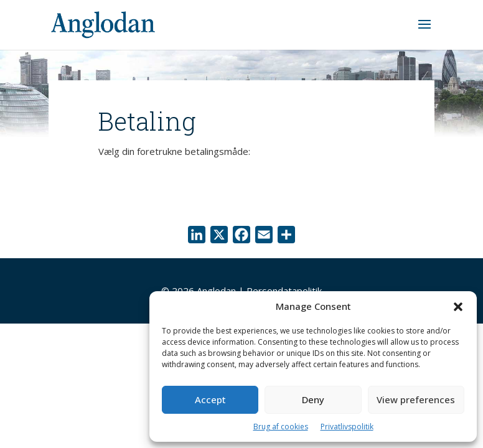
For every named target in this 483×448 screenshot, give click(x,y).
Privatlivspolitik (347, 427)
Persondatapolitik (284, 291)
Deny (313, 399)
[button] (458, 307)
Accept (210, 399)
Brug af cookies (281, 427)
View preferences (416, 399)
